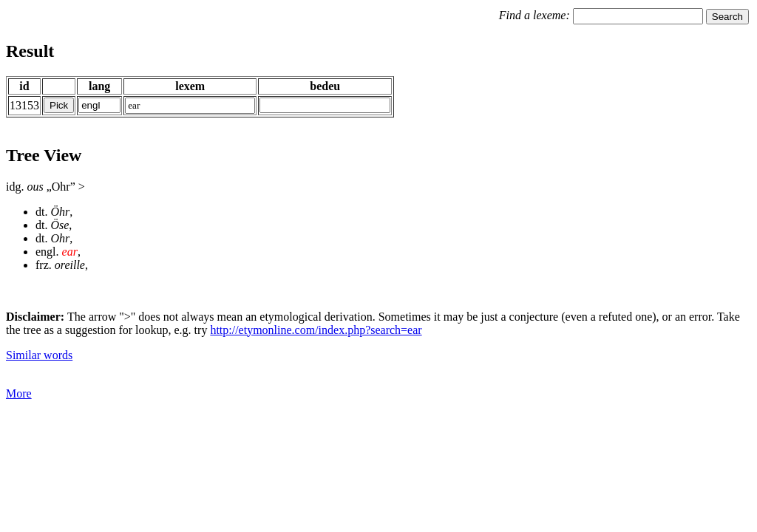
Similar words (39, 355)
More (19, 393)
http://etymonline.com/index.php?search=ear (316, 330)
